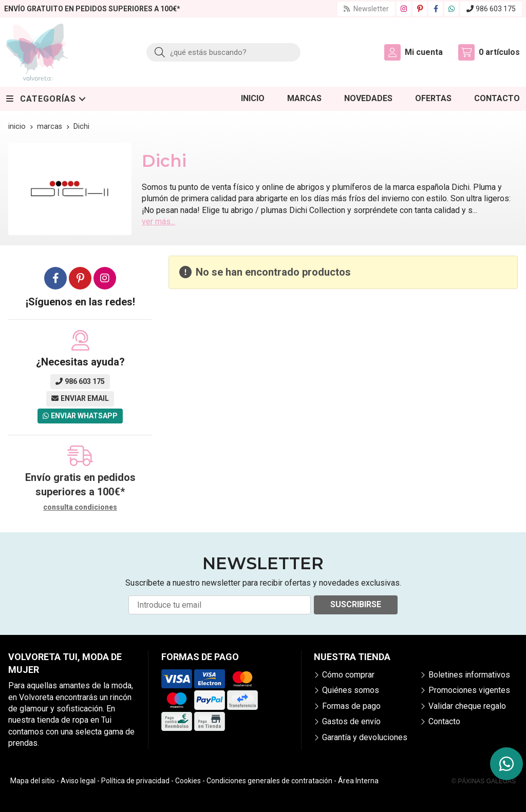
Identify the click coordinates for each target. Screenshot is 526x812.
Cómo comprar (348, 675)
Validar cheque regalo (467, 706)
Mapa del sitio (33, 781)
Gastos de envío (351, 721)
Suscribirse (356, 604)
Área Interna (358, 781)
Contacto (444, 721)
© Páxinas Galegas (484, 781)
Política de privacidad (135, 781)
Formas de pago (351, 706)
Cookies (188, 781)
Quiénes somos (351, 690)
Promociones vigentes (469, 690)
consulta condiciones (80, 507)
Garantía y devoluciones (365, 737)
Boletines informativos (469, 675)
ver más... (158, 221)
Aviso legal (78, 781)
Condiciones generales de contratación (269, 781)
